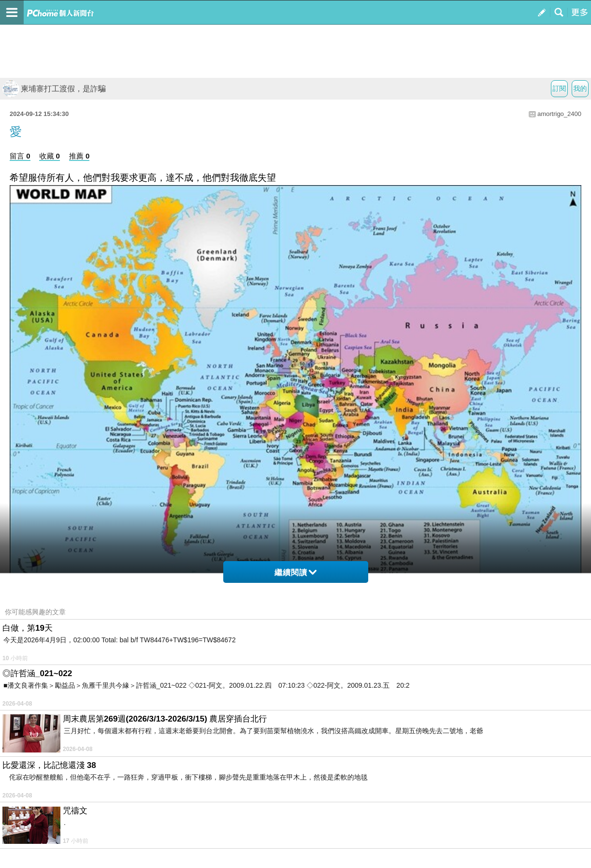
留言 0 (20, 156)
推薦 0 (79, 156)
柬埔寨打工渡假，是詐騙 (54, 89)
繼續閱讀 (295, 572)
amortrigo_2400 (559, 114)
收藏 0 (50, 156)
